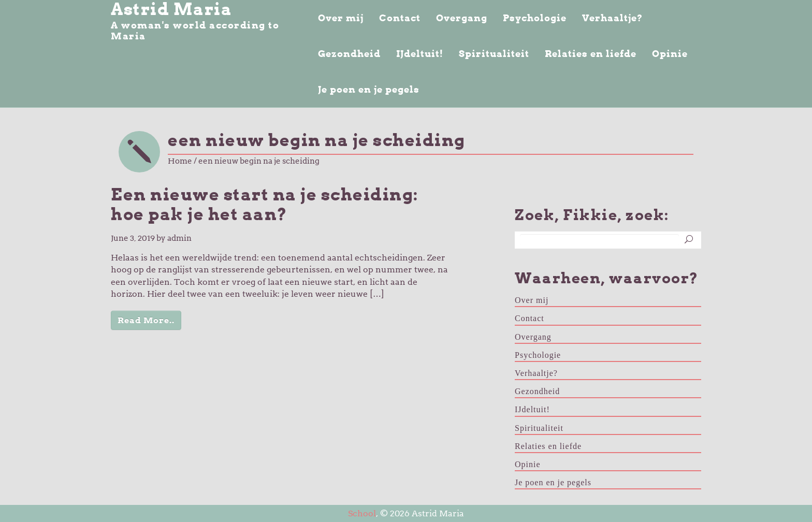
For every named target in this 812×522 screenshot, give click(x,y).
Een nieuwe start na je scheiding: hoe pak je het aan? (265, 205)
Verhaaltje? (612, 18)
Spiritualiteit (494, 54)
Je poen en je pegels (369, 89)
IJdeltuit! (420, 54)
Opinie (670, 54)
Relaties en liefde (591, 54)
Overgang (462, 18)
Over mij (341, 18)
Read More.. (146, 320)
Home (180, 161)
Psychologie (535, 18)
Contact (400, 18)
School (362, 513)
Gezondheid (349, 54)
